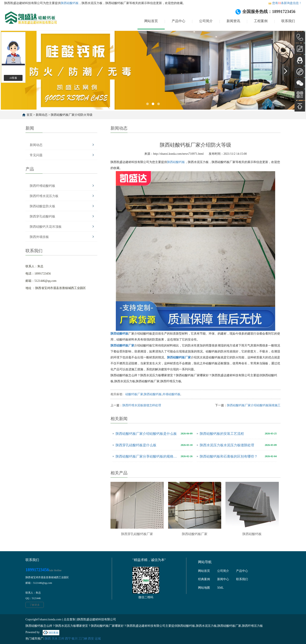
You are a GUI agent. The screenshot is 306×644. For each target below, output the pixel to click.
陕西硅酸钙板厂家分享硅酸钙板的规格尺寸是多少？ (147, 456)
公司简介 (206, 21)
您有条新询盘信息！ (285, 3)
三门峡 (83, 639)
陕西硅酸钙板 (70, 3)
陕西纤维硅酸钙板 (42, 186)
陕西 (48, 639)
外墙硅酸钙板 (171, 394)
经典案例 (204, 579)
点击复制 (69, 619)
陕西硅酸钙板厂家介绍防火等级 (72, 115)
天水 (55, 639)
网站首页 (151, 21)
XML (220, 588)
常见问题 (36, 155)
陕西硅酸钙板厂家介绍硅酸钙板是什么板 (146, 434)
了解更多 (35, 605)
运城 (98, 639)
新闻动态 (42, 115)
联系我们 (288, 21)
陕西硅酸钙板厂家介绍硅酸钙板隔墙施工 (254, 405)
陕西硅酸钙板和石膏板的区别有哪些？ (229, 456)
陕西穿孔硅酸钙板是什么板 (136, 445)
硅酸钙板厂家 (134, 394)
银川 (75, 639)
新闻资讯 (233, 21)
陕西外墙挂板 (39, 237)
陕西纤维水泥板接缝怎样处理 (142, 405)
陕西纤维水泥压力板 (44, 196)
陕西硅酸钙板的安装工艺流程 (222, 434)
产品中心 (178, 21)
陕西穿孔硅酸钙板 (42, 216)
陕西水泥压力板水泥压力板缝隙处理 (227, 445)
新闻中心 (223, 579)
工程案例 (261, 21)
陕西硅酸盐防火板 (42, 206)
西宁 (68, 639)
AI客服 (13, 78)
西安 (91, 639)
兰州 (61, 639)
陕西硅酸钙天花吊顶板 (46, 227)
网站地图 (204, 588)
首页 (30, 115)
